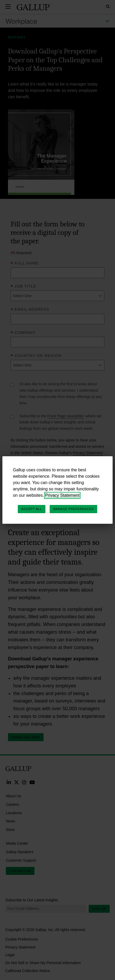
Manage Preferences (73, 509)
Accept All (31, 509)
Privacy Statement (62, 495)
